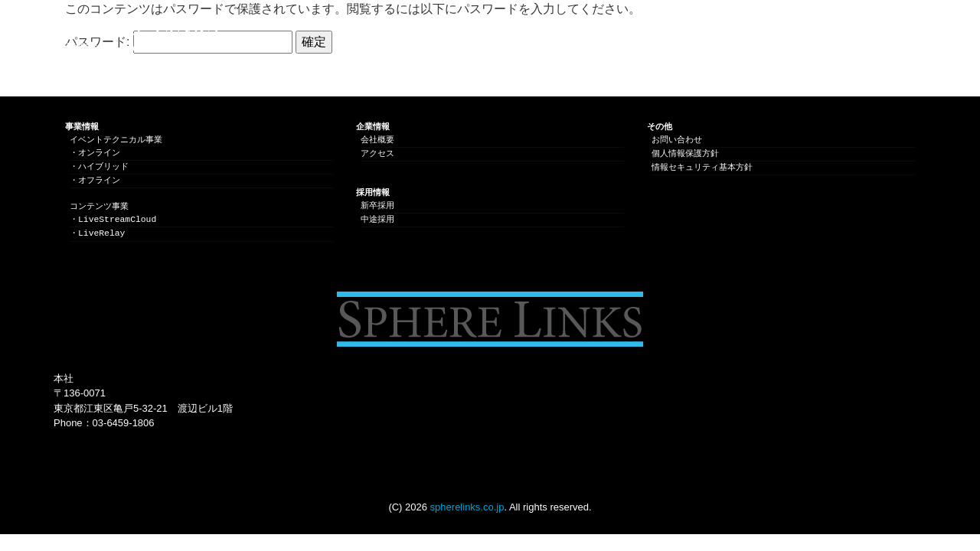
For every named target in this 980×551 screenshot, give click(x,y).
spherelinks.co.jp (467, 507)
